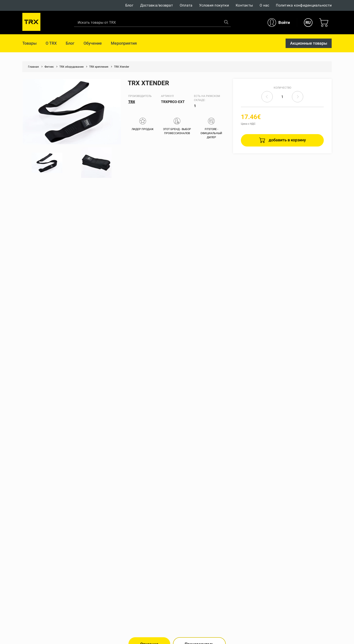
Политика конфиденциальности (304, 5)
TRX (132, 102)
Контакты (244, 5)
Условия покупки (214, 5)
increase (298, 97)
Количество (282, 88)
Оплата (186, 5)
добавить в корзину (287, 140)
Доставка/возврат (157, 5)
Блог (129, 5)
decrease (267, 97)
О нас (264, 5)
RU (308, 22)
